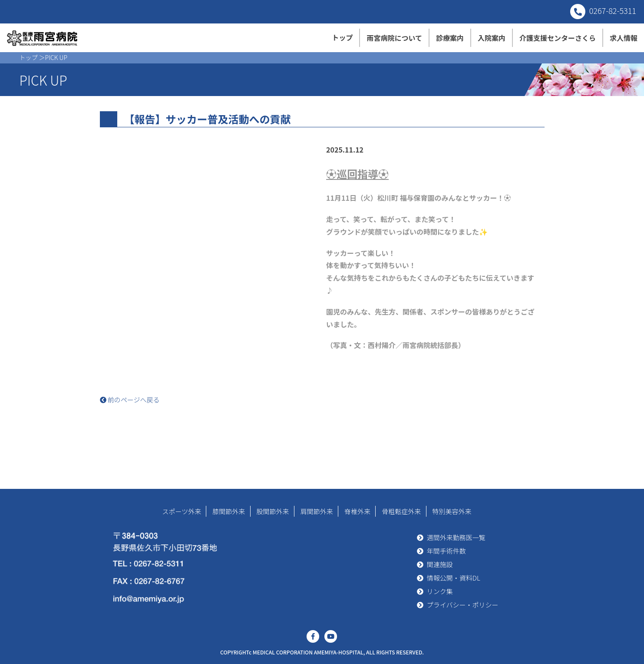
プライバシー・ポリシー (463, 605)
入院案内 (492, 38)
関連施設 (440, 564)
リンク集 (440, 591)
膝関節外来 (229, 511)
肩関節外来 (317, 511)
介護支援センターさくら (558, 38)
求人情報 (624, 38)
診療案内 (450, 38)
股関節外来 (273, 511)
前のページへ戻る (130, 400)
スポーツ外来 (182, 511)
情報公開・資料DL (454, 578)
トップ (342, 37)
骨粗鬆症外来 (401, 511)
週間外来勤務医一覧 (456, 537)
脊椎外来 (357, 511)
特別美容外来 (452, 511)
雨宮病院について (394, 38)
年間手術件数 (446, 551)
